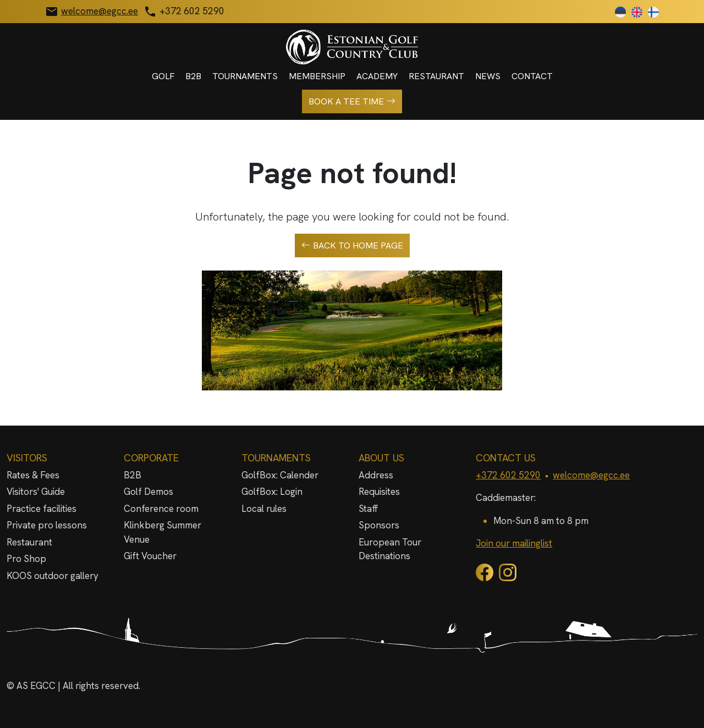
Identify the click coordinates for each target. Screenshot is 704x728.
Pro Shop (26, 559)
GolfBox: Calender (280, 475)
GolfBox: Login (272, 492)
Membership (317, 76)
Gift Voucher (150, 556)
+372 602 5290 (508, 475)
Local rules (264, 509)
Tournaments (245, 76)
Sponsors (379, 525)
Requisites (379, 492)
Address (376, 475)
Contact (532, 76)
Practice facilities (42, 509)
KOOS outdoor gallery (53, 576)
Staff (369, 509)
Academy (377, 76)
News (488, 76)
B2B (193, 76)
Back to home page (352, 246)
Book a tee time (352, 102)
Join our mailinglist (514, 543)
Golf (163, 76)
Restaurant (436, 76)
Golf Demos (148, 492)
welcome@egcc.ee (591, 475)
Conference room (161, 509)
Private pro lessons (47, 525)
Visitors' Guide (36, 492)
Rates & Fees (33, 475)
